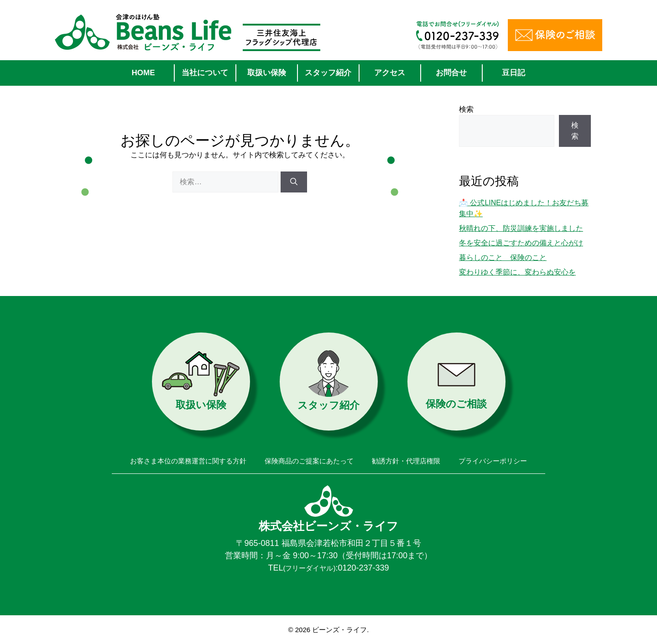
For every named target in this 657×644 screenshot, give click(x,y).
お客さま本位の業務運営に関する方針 (188, 461)
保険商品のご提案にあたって (309, 461)
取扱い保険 (267, 73)
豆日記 (514, 73)
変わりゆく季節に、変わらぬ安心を (517, 272)
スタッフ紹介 (328, 73)
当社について (205, 73)
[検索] (294, 182)
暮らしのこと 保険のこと (503, 257)
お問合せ (451, 73)
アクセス (390, 73)
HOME (143, 73)
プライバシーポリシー (493, 461)
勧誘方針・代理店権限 (406, 461)
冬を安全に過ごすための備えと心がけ (521, 243)
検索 (466, 109)
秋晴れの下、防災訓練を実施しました (521, 228)
